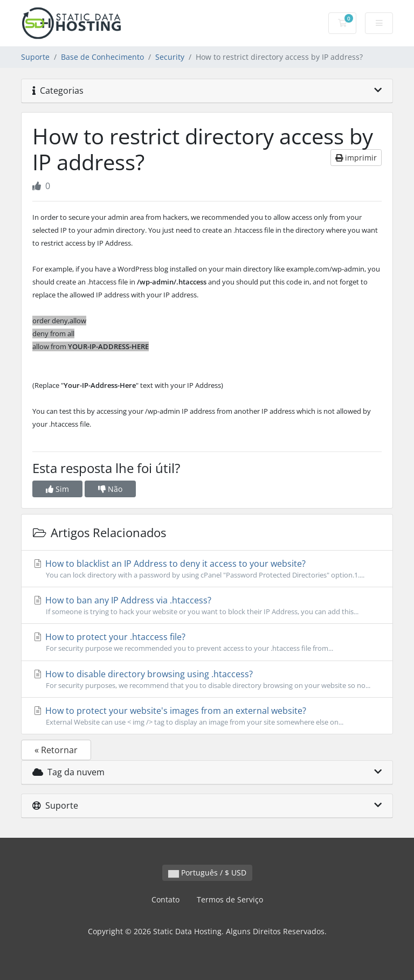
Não (110, 489)
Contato (165, 899)
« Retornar (56, 750)
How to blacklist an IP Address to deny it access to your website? (207, 569)
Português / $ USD (207, 873)
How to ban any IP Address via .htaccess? (207, 606)
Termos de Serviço (230, 899)
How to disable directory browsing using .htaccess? (207, 679)
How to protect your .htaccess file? (207, 642)
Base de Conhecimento (102, 57)
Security (170, 57)
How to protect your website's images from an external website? (207, 716)
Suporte (35, 57)
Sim (57, 489)
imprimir (356, 158)
